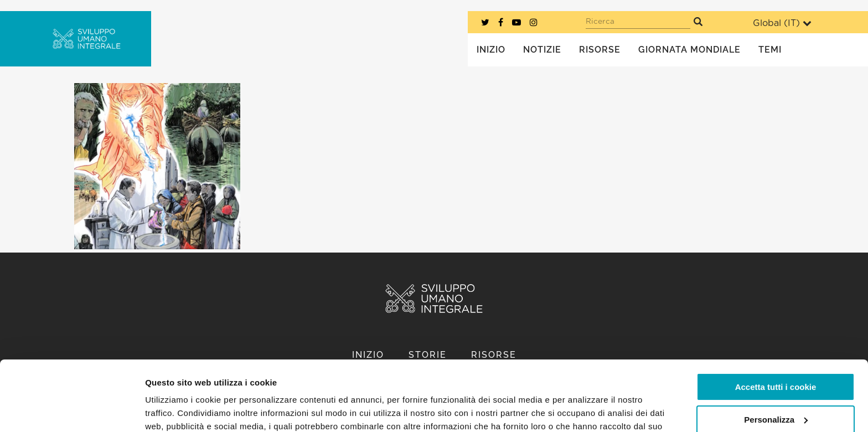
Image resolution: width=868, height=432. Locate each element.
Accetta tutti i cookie (776, 327)
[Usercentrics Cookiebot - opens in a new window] (72, 410)
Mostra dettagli (175, 410)
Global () (782, 23)
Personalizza (776, 359)
